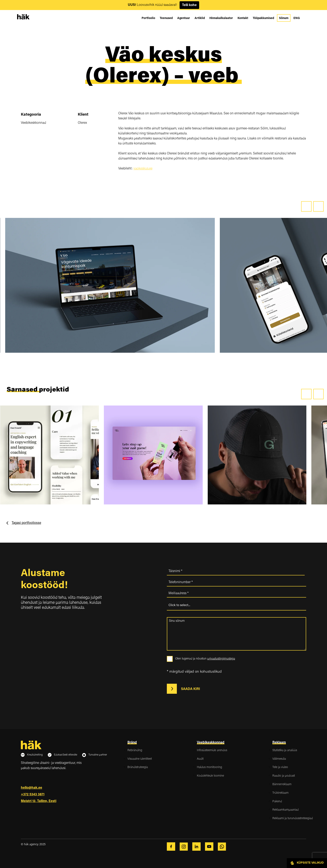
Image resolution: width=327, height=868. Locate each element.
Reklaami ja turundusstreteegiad (293, 819)
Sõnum (284, 18)
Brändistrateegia (138, 767)
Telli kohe (189, 5)
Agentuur (184, 18)
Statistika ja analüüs (285, 750)
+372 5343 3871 (33, 795)
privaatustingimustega (221, 659)
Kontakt (243, 18)
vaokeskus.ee (143, 169)
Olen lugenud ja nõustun (205, 659)
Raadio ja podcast (284, 776)
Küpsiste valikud (307, 863)
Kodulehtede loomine (210, 776)
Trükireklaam (280, 793)
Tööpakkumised (263, 18)
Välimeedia (279, 759)
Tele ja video (280, 767)
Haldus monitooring (209, 767)
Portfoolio (148, 18)
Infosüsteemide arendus (212, 750)
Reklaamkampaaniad (285, 810)
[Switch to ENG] (297, 18)
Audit (200, 759)
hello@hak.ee (31, 788)
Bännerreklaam (282, 785)
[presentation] (306, 206)
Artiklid (200, 18)
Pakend (277, 802)
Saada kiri (185, 689)
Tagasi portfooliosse (26, 523)
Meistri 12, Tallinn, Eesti (39, 801)
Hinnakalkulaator (221, 18)
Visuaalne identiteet (140, 759)
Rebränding (135, 750)
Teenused (166, 18)
